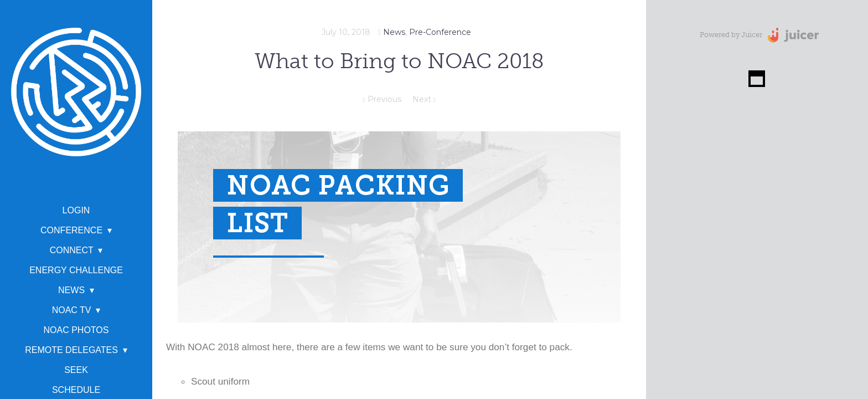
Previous (382, 99)
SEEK (76, 370)
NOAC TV (72, 310)
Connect (72, 250)
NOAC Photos (76, 330)
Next (424, 99)
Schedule (76, 390)
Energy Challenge (76, 270)
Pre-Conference (440, 32)
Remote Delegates (71, 350)
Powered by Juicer (731, 35)
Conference (71, 230)
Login (76, 210)
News (71, 290)
